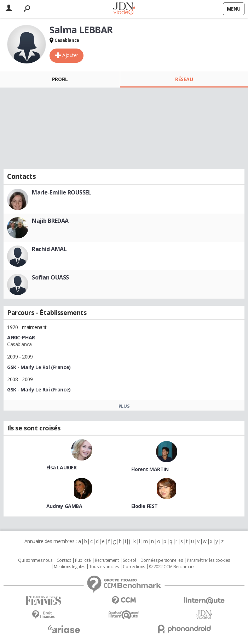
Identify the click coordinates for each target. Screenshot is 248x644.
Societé (129, 560)
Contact (64, 560)
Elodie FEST (145, 506)
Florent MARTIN (150, 469)
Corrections (134, 567)
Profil (60, 79)
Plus (124, 406)
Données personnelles (162, 560)
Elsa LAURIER (62, 467)
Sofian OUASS (50, 277)
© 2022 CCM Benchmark (172, 567)
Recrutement (107, 560)
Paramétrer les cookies (208, 560)
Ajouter (70, 55)
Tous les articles (104, 567)
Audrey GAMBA (64, 506)
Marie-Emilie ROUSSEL (62, 192)
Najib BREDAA (50, 221)
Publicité (83, 560)
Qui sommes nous (35, 560)
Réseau (184, 79)
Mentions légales (69, 567)
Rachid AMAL (49, 249)
